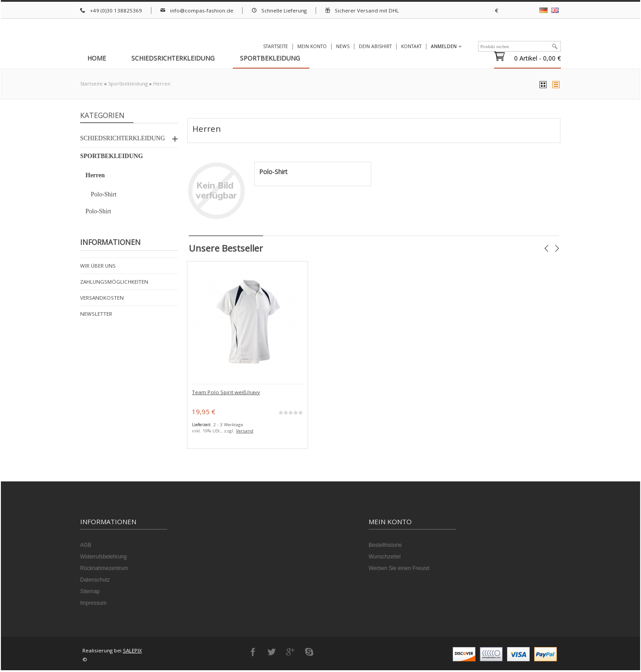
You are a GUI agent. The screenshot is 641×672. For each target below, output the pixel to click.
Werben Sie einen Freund (399, 570)
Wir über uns (98, 266)
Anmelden (444, 47)
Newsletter (96, 315)
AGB (86, 547)
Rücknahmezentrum (104, 570)
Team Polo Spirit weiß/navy (226, 394)
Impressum (93, 605)
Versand (245, 432)
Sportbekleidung (128, 84)
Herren (162, 84)
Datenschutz (95, 582)
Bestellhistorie (385, 547)
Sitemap (90, 593)
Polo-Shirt (273, 173)
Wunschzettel (385, 558)
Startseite (91, 84)
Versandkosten (102, 299)
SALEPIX (133, 652)
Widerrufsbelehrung (103, 558)
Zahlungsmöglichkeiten (115, 282)
